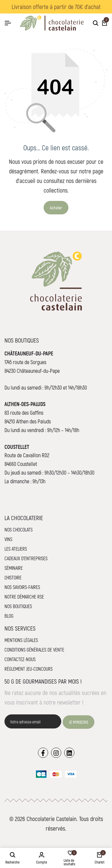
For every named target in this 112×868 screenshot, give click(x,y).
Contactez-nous (20, 659)
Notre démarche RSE (24, 597)
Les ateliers (16, 549)
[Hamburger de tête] (8, 23)
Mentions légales (21, 640)
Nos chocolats (19, 530)
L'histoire (13, 577)
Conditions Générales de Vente (34, 650)
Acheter (56, 208)
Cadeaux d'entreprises (26, 558)
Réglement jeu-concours (29, 669)
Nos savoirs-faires (22, 587)
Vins (8, 539)
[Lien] (43, 753)
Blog (9, 616)
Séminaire (14, 568)
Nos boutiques (18, 606)
